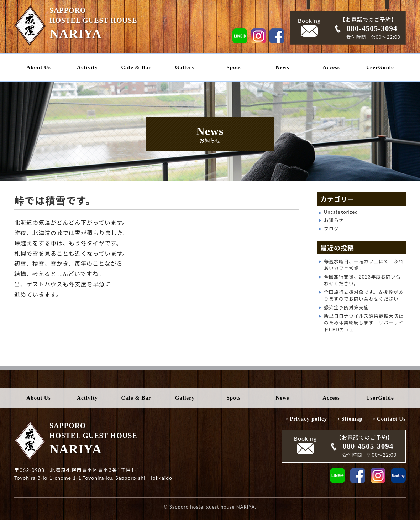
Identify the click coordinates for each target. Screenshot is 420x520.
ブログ (331, 229)
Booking (309, 27)
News (282, 67)
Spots (233, 67)
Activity (87, 67)
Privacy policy (308, 419)
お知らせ (334, 220)
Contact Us (391, 419)
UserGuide (380, 67)
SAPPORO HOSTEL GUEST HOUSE (89, 23)
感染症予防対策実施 (346, 307)
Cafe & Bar (136, 67)
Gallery (185, 67)
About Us (38, 67)
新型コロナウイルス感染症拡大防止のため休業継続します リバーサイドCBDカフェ (364, 323)
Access (331, 67)
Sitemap (352, 419)
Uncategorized (341, 212)
